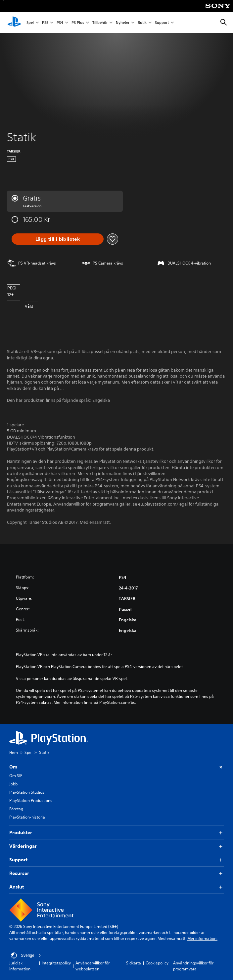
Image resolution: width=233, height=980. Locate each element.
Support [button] (117, 860)
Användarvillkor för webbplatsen (93, 966)
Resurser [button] (117, 873)
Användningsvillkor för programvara (193, 966)
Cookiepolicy (157, 963)
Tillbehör (100, 23)
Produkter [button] (117, 833)
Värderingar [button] (117, 846)
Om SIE (16, 776)
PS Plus (78, 23)
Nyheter (123, 23)
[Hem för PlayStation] (14, 23)
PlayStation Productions (31, 800)
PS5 (45, 23)
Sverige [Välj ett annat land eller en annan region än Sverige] (26, 955)
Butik (142, 23)
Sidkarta (134, 963)
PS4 (60, 23)
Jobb (13, 784)
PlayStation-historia (27, 817)
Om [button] (117, 767)
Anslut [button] (117, 887)
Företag (16, 809)
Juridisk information (20, 966)
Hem (14, 752)
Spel (30, 23)
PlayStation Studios (27, 792)
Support (162, 23)
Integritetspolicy (56, 963)
